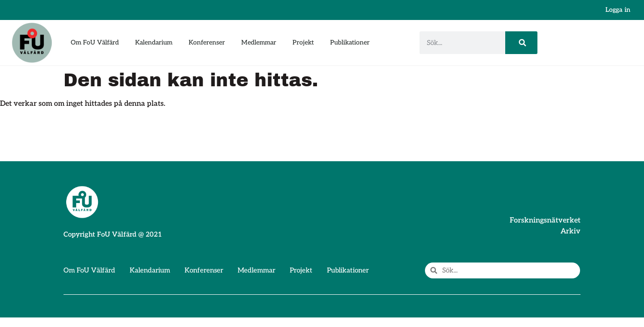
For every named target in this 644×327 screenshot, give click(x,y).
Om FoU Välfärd (95, 42)
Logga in (618, 10)
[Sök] (521, 43)
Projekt (303, 42)
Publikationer (350, 42)
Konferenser (207, 42)
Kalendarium (154, 42)
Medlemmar (259, 42)
